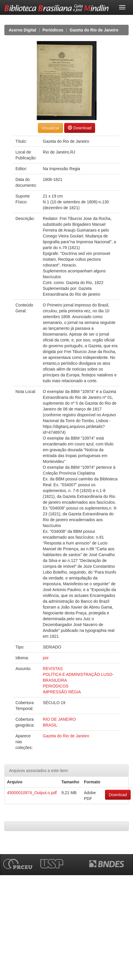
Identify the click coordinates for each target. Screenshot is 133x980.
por (46, 658)
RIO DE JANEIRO (59, 719)
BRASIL (50, 725)
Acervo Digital (22, 30)
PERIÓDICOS (56, 686)
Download (80, 128)
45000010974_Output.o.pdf (32, 793)
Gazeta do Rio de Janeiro (94, 30)
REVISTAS (53, 669)
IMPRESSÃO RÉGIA (62, 692)
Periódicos (53, 30)
